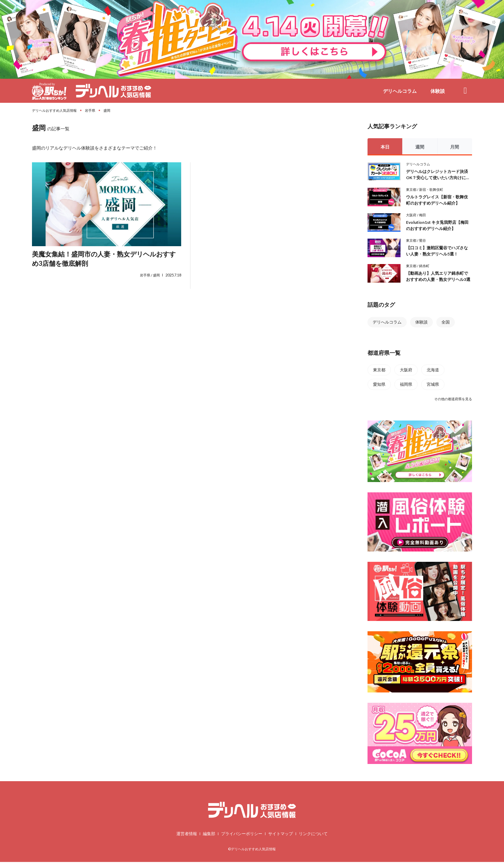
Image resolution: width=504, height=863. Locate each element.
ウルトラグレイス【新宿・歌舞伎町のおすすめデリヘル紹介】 (437, 200)
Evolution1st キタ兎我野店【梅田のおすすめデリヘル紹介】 (437, 225)
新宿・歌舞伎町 (431, 190)
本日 (385, 147)
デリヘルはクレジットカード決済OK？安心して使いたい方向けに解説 (438, 175)
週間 (420, 147)
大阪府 (411, 215)
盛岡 (156, 276)
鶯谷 (423, 241)
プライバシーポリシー (242, 835)
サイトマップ (281, 835)
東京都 (411, 190)
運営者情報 (187, 835)
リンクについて (313, 835)
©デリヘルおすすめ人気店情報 (252, 850)
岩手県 (145, 276)
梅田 (423, 215)
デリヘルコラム (400, 91)
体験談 (438, 91)
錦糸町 (424, 266)
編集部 (209, 835)
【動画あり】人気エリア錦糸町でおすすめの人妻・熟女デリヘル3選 (438, 276)
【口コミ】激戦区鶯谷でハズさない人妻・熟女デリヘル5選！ (437, 251)
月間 (454, 147)
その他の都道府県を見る (453, 399)
